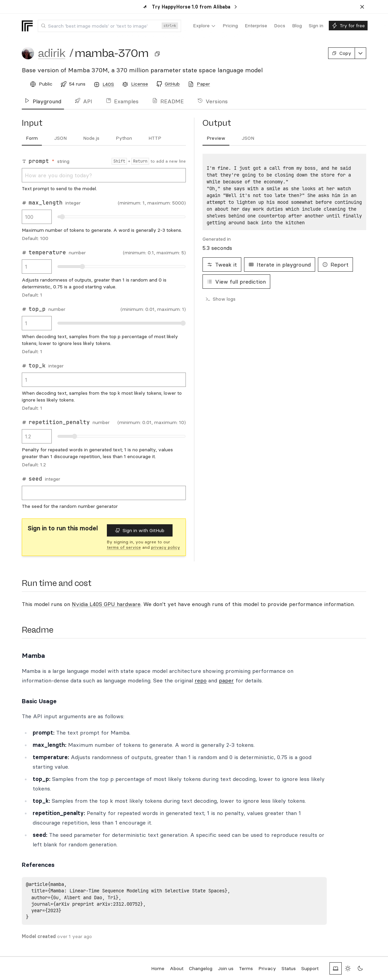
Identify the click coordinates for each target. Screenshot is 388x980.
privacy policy (166, 547)
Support (310, 968)
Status (289, 968)
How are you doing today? (104, 175)
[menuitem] (204, 26)
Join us (226, 968)
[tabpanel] (104, 333)
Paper (203, 84)
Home (158, 968)
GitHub (172, 84)
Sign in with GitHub (140, 530)
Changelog (201, 968)
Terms (246, 968)
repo (201, 680)
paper (226, 680)
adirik (52, 53)
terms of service (124, 547)
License (140, 84)
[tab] (32, 138)
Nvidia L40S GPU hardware (106, 604)
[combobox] (109, 26)
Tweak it (222, 265)
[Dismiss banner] (362, 7)
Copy (342, 53)
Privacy (267, 968)
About (177, 968)
